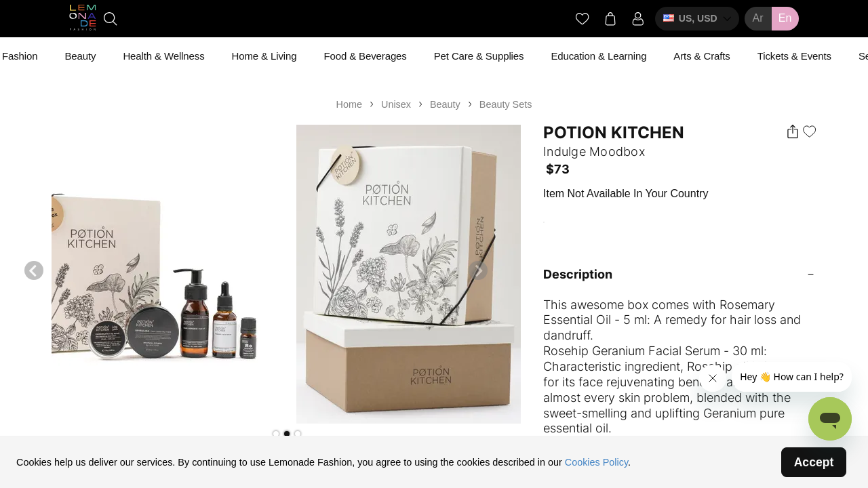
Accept (814, 462)
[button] (276, 434)
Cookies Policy (596, 462)
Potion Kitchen (614, 133)
